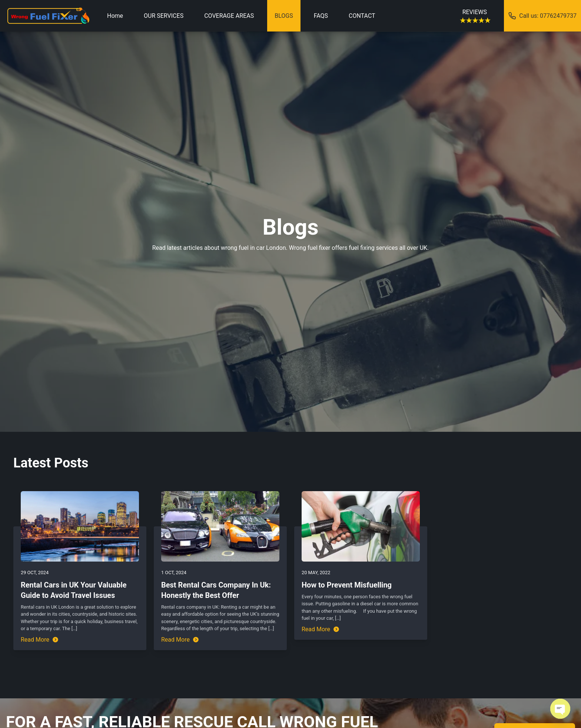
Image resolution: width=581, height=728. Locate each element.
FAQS (321, 16)
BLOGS (284, 16)
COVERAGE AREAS (229, 16)
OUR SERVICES (164, 16)
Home (115, 16)
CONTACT (362, 16)
